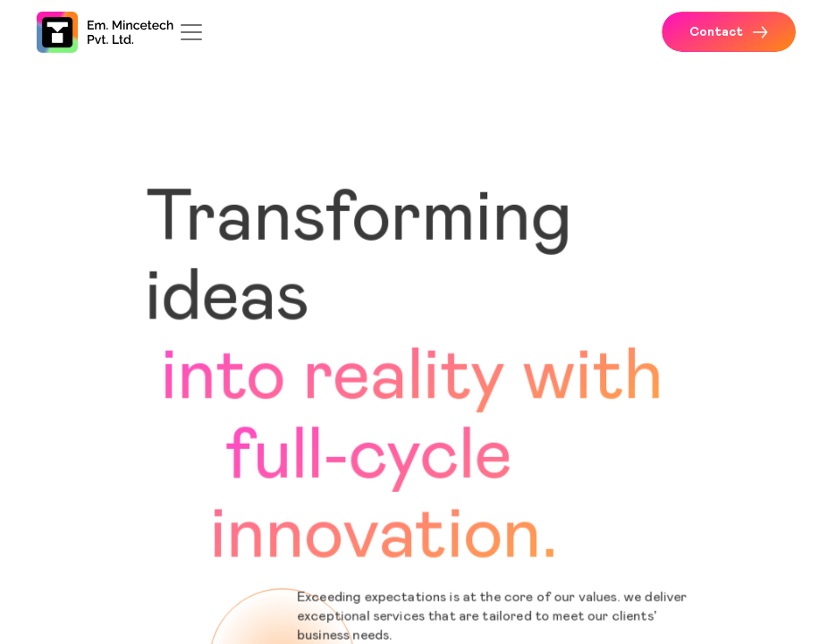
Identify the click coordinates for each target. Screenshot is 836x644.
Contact (729, 32)
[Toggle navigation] (191, 32)
